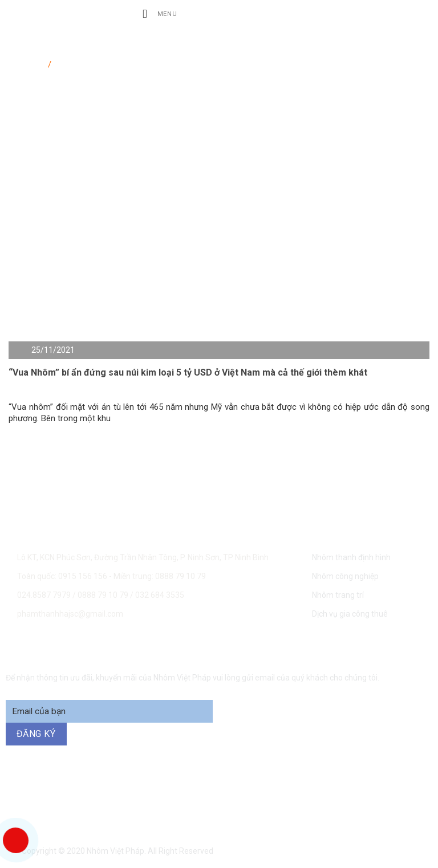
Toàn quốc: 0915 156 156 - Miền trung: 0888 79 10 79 (111, 576)
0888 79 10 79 (104, 595)
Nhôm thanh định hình (351, 557)
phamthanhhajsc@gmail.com (70, 614)
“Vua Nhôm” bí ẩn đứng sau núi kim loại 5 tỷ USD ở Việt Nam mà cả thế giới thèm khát (188, 372)
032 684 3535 (160, 595)
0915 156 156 (116, 792)
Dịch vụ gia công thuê (350, 614)
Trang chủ (27, 62)
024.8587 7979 (44, 595)
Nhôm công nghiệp (345, 576)
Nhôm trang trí (338, 595)
